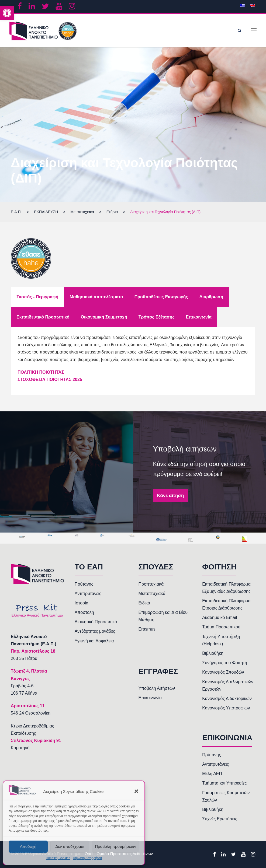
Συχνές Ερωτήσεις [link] (220, 819)
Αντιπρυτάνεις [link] (88, 594)
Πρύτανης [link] (84, 584)
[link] (7, 13)
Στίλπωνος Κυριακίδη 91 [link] (36, 741)
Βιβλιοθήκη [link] (213, 653)
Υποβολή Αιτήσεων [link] (157, 688)
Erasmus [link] (147, 629)
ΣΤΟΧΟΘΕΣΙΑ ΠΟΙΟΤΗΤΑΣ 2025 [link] (50, 379)
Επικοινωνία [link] (150, 698)
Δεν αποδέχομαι (70, 846)
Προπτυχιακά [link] (151, 584)
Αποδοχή (28, 846)
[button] (136, 791)
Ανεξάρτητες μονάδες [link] (95, 631)
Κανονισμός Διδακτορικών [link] (227, 699)
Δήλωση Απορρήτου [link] (87, 858)
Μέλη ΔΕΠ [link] (212, 774)
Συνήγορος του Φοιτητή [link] (224, 663)
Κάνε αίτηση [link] (171, 495)
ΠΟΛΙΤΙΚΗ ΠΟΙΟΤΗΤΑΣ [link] (41, 372)
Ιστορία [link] (82, 603)
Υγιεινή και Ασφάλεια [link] (94, 641)
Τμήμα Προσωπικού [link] (221, 627)
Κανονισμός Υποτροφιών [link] (226, 708)
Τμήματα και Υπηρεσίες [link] (224, 783)
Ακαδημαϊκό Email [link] (220, 617)
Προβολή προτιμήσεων (115, 846)
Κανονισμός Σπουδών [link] (223, 672)
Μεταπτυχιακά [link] (152, 594)
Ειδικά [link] (144, 603)
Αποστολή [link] (84, 612)
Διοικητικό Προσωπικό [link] (96, 622)
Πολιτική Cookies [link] (58, 858)
